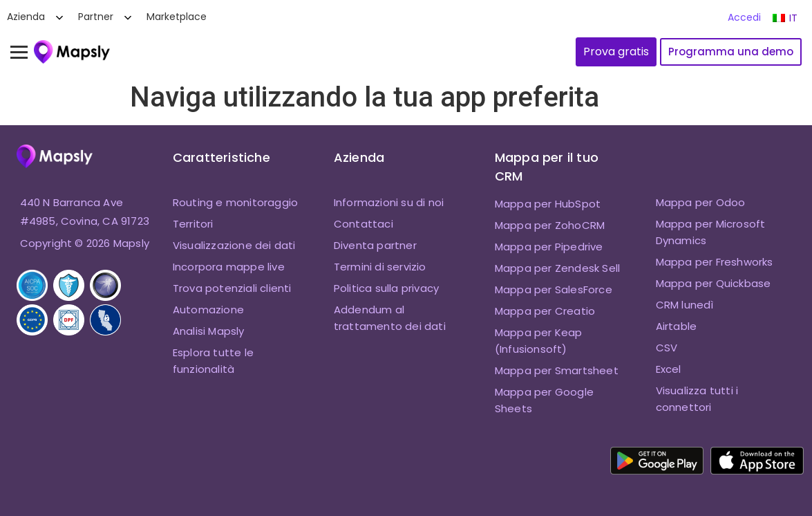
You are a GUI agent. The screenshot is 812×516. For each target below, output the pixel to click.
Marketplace (177, 17)
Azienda (26, 17)
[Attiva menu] (26, 52)
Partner (96, 17)
